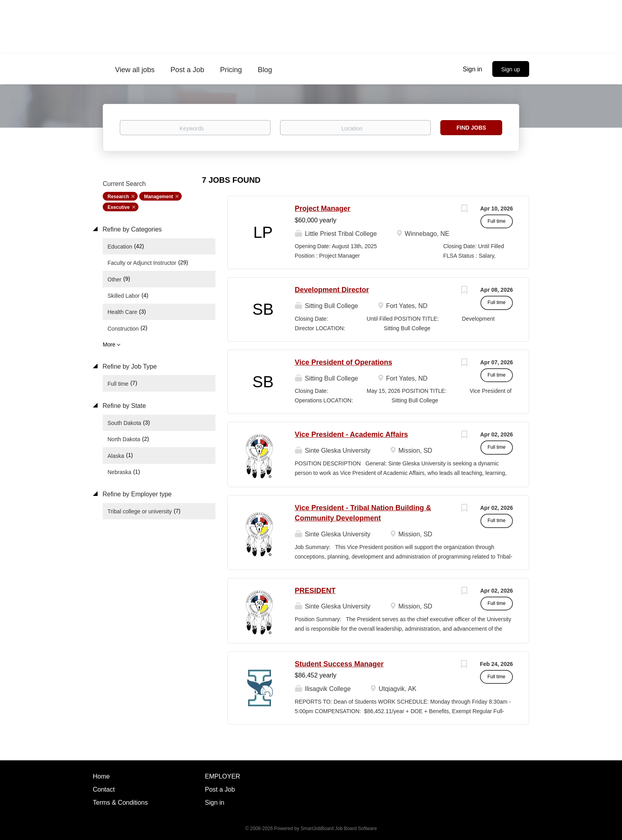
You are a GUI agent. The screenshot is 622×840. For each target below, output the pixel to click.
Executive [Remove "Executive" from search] (119, 207)
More (109, 344)
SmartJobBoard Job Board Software (339, 829)
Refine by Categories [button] (131, 229)
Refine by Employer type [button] (136, 494)
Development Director (332, 290)
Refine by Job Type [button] (129, 366)
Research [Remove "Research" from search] (118, 197)
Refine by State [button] (123, 406)
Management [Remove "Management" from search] (158, 197)
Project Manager (323, 209)
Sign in (473, 69)
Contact (104, 789)
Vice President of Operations (344, 362)
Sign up (511, 69)
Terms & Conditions (120, 803)
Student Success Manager (339, 664)
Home (101, 776)
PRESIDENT (315, 591)
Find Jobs (471, 128)
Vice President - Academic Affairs (351, 434)
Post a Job (220, 789)
